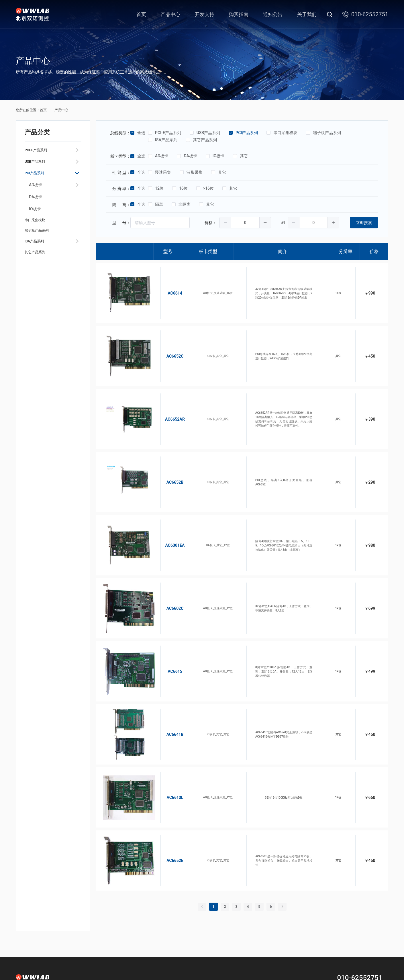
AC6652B (168, 454)
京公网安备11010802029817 (246, 965)
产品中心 (170, 14)
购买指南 (239, 14)
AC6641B (168, 674)
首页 (141, 14)
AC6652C (168, 344)
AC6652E (168, 784)
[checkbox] (132, 133)
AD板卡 (36, 192)
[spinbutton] (245, 223)
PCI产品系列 (37, 179)
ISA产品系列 (37, 256)
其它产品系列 (38, 270)
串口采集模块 (38, 229)
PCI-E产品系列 (40, 151)
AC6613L (168, 729)
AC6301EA (168, 509)
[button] (225, 223)
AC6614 (168, 289)
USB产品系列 (38, 165)
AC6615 (168, 619)
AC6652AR (168, 399)
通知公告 (273, 14)
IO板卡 (35, 216)
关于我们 (307, 14)
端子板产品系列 (41, 242)
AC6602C (168, 564)
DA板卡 (36, 204)
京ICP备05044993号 (207, 965)
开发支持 (205, 14)
